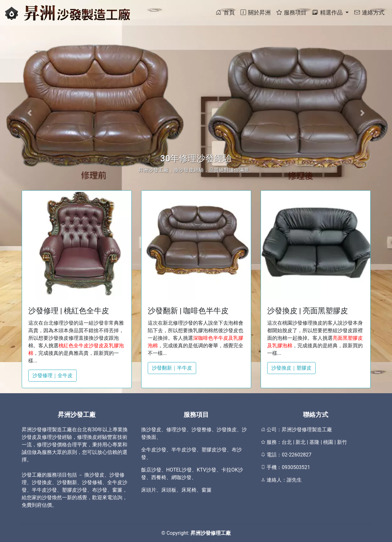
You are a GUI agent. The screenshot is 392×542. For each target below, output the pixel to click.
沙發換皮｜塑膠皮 (291, 368)
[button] (29, 113)
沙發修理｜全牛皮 (52, 375)
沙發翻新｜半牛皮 (172, 368)
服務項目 (291, 12)
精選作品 (328, 12)
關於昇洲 (255, 12)
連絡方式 (369, 12)
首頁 (225, 12)
